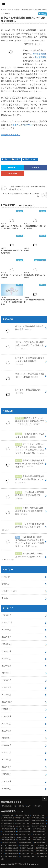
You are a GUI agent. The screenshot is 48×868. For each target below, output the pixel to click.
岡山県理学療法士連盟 (11, 845)
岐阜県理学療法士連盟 (8, 834)
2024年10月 (7, 644)
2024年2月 (6, 666)
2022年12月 (7, 702)
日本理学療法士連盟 (8, 815)
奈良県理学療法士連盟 (39, 840)
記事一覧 (21, 806)
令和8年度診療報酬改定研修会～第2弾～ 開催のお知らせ (23, 480)
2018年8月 (6, 774)
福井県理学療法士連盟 (8, 832)
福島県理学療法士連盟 (23, 821)
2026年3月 (6, 615)
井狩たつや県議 (39, 54)
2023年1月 (6, 695)
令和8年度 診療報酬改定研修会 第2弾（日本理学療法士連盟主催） (23, 464)
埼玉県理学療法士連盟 (38, 823)
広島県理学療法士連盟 (27, 845)
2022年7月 (6, 723)
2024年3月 (6, 658)
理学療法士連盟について (9, 806)
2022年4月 (6, 745)
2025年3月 (6, 637)
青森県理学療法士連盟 (38, 815)
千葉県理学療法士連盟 (7, 826)
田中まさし (15, 125)
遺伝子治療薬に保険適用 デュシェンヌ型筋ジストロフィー (23, 556)
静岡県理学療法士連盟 (24, 834)
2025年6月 (6, 630)
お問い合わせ (38, 806)
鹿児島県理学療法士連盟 (27, 856)
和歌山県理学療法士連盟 (9, 843)
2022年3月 (6, 752)
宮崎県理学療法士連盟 (11, 856)
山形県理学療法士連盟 (7, 821)
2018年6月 (6, 781)
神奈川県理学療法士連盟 (39, 826)
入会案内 (29, 806)
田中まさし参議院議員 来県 (21, 392)
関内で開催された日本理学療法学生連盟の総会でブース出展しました (23, 422)
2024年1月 (6, 673)
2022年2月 (6, 760)
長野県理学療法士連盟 (39, 832)
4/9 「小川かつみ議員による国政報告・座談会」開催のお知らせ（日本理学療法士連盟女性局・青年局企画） (23, 449)
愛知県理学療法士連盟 (39, 834)
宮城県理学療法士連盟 (23, 818)
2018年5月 (6, 788)
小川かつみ (27, 125)
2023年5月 (6, 687)
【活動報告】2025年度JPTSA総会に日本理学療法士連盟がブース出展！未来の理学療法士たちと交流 (23, 542)
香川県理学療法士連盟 (27, 848)
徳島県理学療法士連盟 (11, 848)
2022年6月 (6, 731)
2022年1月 (6, 767)
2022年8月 (6, 716)
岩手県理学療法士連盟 (7, 818)
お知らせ (7, 159)
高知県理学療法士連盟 (11, 851)
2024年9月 (6, 651)
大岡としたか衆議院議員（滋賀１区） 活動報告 (23, 376)
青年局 (5, 598)
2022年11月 (7, 709)
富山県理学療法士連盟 (24, 829)
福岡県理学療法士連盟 (27, 851)
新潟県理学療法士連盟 (8, 829)
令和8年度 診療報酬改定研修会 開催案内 (23, 329)
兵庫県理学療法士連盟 (24, 840)
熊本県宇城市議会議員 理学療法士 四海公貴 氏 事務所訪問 (22, 512)
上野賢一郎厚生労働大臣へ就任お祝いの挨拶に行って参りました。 (23, 346)
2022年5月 (6, 738)
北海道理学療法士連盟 (22, 815)
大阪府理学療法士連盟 (8, 840)
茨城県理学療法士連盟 (38, 821)
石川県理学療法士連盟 (39, 829)
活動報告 (17, 159)
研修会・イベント (31, 159)
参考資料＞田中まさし (11, 135)
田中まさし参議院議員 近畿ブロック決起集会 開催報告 (23, 362)
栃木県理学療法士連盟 (7, 823)
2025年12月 (7, 622)
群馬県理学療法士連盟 (23, 823)
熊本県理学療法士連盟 (27, 853)
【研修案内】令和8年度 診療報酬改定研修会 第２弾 (23, 496)
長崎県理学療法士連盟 (11, 853)
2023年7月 (6, 680)
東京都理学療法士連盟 (23, 826)
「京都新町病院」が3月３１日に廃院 (23, 435)
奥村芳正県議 (40, 57)
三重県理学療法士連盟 (8, 837)
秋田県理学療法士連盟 (38, 818)
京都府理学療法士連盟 (39, 837)
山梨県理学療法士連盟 (24, 832)
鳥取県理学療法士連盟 (25, 843)
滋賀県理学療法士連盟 (24, 4)
